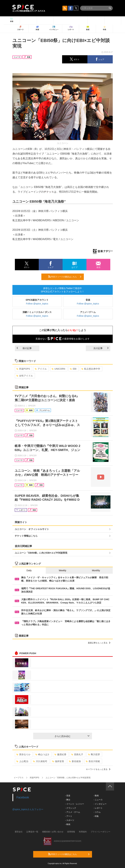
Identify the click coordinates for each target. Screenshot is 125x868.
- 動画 (96, 796)
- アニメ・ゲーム (73, 812)
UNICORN (58, 369)
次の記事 (101, 348)
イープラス (19, 778)
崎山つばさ (42, 754)
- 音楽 (68, 796)
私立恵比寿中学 (91, 369)
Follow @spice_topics (37, 304)
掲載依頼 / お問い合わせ (53, 832)
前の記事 (24, 348)
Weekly (63, 570)
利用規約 (83, 832)
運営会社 (19, 832)
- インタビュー (100, 804)
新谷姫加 (75, 761)
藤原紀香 (60, 754)
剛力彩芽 (94, 754)
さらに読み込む (72, 736)
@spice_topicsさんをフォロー (28, 809)
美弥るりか (23, 754)
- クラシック (71, 808)
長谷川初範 (93, 761)
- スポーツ (70, 820)
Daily (29, 570)
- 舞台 (68, 800)
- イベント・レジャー (75, 804)
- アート (69, 816)
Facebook (23, 797)
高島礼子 (77, 754)
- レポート (98, 808)
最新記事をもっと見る (99, 643)
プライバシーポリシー (100, 832)
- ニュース (98, 800)
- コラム (97, 812)
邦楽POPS (23, 369)
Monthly (96, 570)
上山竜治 (22, 761)
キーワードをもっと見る (98, 769)
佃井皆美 (58, 761)
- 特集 (96, 816)
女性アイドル (25, 376)
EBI (73, 369)
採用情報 (71, 832)
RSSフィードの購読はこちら (65, 277)
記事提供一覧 (32, 832)
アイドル (41, 369)
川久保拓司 (40, 761)
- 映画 (68, 824)
